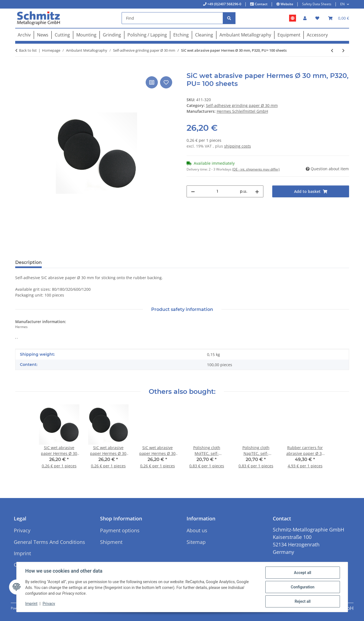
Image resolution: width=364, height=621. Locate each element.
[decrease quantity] (193, 191)
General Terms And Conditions (49, 542)
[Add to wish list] (166, 82)
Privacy (49, 604)
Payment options (120, 530)
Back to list (28, 50)
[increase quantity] (257, 191)
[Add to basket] (20, 69)
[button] (305, 18)
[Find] (172, 18)
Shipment (111, 542)
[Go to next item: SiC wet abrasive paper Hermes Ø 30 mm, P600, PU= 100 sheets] (343, 50)
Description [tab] (28, 262)
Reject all (303, 601)
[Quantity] (217, 191)
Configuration (303, 587)
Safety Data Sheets (317, 4)
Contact (261, 4)
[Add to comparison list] (152, 82)
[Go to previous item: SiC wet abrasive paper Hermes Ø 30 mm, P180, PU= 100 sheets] (332, 50)
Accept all (302, 573)
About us (197, 530)
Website (286, 4)
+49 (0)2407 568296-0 (224, 4)
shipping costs (238, 146)
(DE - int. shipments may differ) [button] (256, 169)
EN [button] (342, 4)
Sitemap (196, 542)
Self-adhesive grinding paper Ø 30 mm (242, 105)
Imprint (32, 604)
